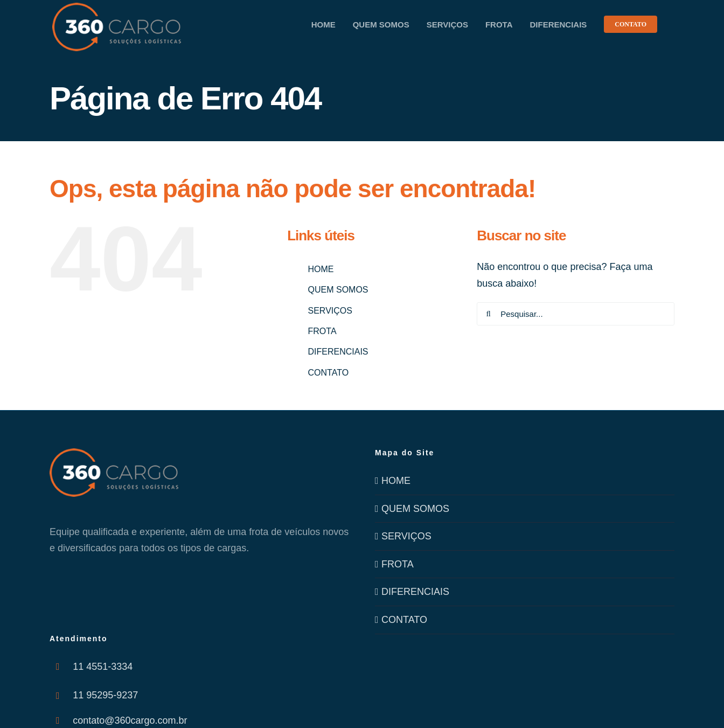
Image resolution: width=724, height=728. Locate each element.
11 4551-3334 (103, 667)
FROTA (322, 331)
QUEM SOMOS (338, 290)
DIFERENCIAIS (338, 352)
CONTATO (329, 373)
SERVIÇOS (330, 311)
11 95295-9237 (105, 695)
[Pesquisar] (488, 314)
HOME (321, 269)
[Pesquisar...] (576, 314)
